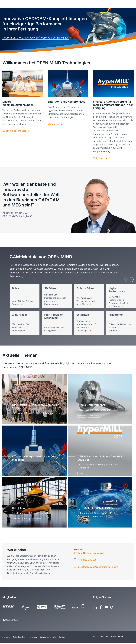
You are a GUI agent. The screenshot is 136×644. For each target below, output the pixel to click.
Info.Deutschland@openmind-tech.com (98, 567)
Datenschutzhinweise (48, 637)
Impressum (32, 637)
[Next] (131, 280)
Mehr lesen (54, 124)
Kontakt (62, 637)
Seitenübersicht (19, 637)
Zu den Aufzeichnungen (15, 131)
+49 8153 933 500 (87, 560)
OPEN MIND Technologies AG (89, 553)
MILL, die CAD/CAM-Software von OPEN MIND (36, 38)
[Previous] (125, 280)
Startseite (6, 637)
